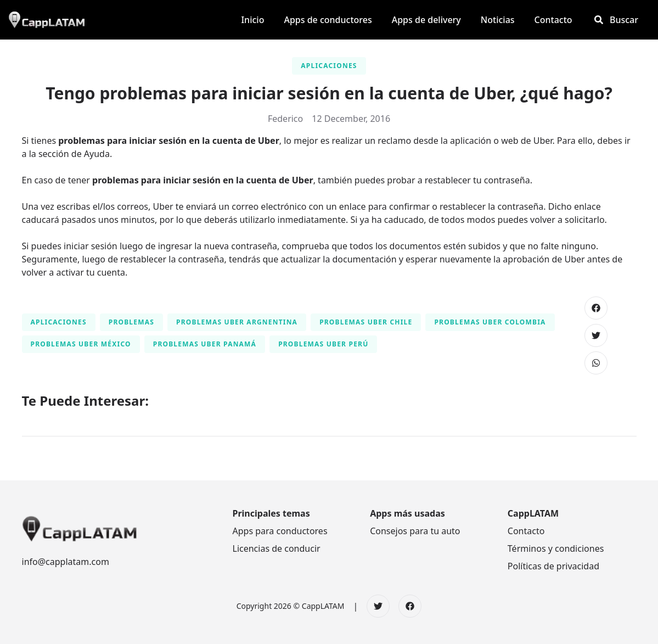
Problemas (131, 322)
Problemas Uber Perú (323, 344)
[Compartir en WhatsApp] (596, 363)
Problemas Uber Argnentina (237, 322)
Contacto (526, 531)
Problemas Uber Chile (366, 322)
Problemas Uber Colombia (490, 322)
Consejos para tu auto (415, 531)
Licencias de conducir (277, 548)
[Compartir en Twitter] (596, 335)
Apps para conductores (280, 531)
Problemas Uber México (81, 344)
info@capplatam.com (66, 562)
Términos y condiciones (556, 548)
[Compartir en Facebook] (596, 308)
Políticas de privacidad (553, 566)
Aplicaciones (329, 66)
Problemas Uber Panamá (205, 344)
